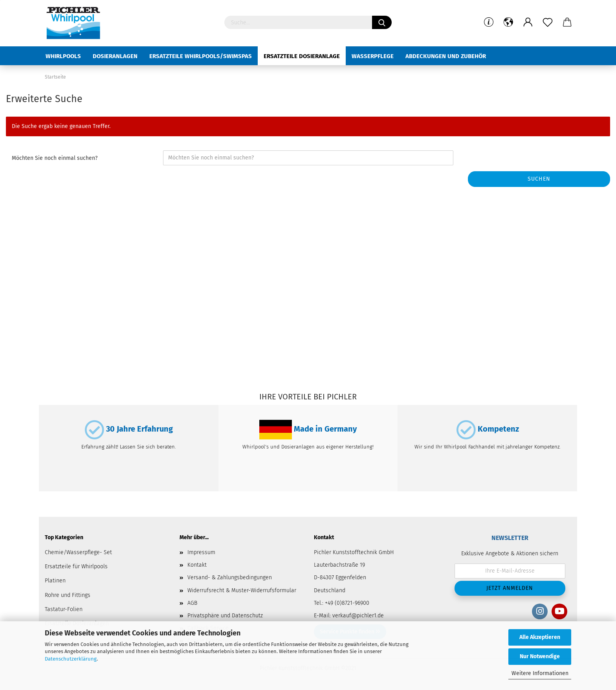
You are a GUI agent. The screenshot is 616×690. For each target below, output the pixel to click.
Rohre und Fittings (68, 595)
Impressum (201, 552)
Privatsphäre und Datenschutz (225, 616)
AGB (192, 603)
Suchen (539, 179)
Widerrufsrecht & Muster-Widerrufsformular (242, 590)
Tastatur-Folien (64, 609)
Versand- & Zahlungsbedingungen (230, 577)
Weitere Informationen (540, 673)
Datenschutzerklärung (71, 659)
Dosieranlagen (115, 56)
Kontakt (197, 565)
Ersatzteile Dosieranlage (302, 56)
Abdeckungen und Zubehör (446, 56)
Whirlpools (63, 56)
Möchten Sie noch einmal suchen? (55, 158)
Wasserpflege (373, 56)
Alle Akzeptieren (540, 637)
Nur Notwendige (540, 656)
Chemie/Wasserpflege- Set (78, 552)
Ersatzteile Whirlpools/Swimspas (201, 56)
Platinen (55, 581)
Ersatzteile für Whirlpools (76, 566)
